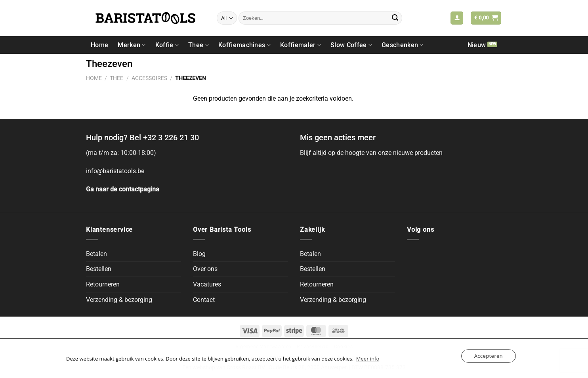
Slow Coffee (351, 45)
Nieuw (477, 45)
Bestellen (99, 269)
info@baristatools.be (115, 171)
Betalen (96, 254)
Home (99, 45)
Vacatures (207, 284)
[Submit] (395, 18)
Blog (199, 254)
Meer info (368, 359)
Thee (199, 45)
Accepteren (489, 356)
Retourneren (103, 284)
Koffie (167, 45)
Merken (132, 45)
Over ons (205, 269)
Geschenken (403, 45)
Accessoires (149, 78)
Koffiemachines (244, 45)
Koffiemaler (301, 45)
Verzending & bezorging (119, 300)
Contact (204, 300)
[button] (457, 18)
